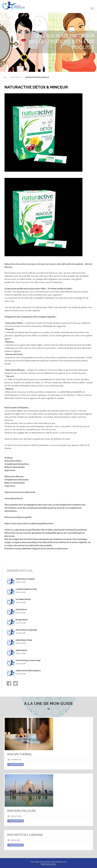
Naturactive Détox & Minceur (37, 77)
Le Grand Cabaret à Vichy (26, 589)
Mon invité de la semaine (25, 835)
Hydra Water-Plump (24, 640)
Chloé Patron (21, 609)
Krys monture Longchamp (26, 630)
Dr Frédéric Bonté (23, 599)
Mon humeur (15, 77)
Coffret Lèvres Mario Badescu (28, 671)
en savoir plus (16, 764)
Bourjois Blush (22, 620)
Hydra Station (21, 650)
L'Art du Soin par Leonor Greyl (28, 660)
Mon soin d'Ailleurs (21, 811)
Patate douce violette (25, 579)
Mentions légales (49, 864)
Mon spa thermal (20, 754)
